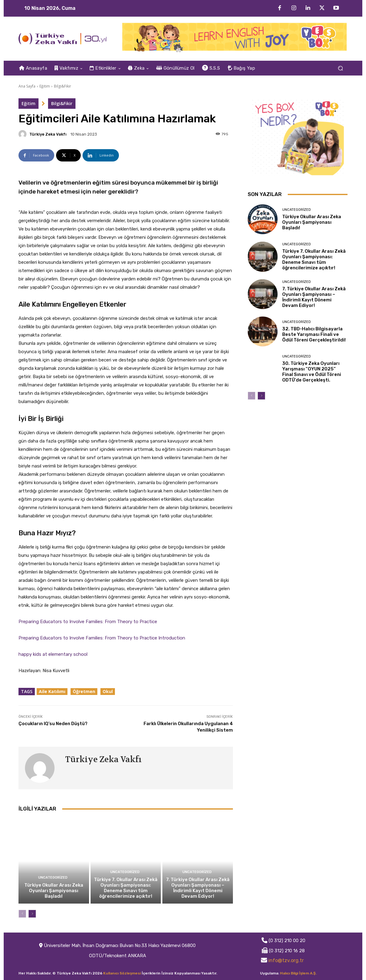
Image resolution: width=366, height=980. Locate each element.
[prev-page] (22, 914)
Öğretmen (84, 691)
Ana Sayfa (27, 86)
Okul (108, 691)
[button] (340, 68)
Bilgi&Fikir (63, 86)
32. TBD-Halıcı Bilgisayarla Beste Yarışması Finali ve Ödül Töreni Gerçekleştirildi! (314, 334)
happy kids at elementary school (53, 654)
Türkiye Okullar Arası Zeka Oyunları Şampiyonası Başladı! (54, 891)
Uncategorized (53, 878)
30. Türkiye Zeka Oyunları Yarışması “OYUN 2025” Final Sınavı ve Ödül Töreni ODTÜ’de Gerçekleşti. (312, 372)
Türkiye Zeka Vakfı (48, 134)
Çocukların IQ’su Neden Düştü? (53, 724)
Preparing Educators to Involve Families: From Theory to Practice (88, 622)
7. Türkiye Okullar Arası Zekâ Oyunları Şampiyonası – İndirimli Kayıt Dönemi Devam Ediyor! (198, 888)
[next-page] (32, 914)
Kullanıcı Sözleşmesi (122, 973)
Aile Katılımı (52, 691)
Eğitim (45, 86)
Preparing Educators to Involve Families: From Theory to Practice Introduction (102, 638)
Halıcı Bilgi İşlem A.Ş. (298, 973)
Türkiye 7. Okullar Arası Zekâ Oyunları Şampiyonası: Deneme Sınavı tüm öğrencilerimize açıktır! (126, 888)
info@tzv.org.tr (286, 960)
